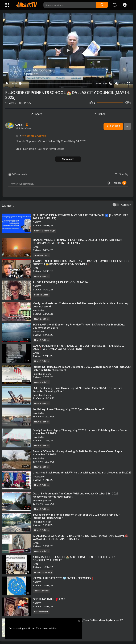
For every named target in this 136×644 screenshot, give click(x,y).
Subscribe (113, 126)
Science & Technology (44, 230)
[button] (127, 5)
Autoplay (126, 204)
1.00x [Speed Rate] (105, 83)
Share (37, 113)
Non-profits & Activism (34, 135)
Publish (120, 182)
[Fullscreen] (129, 82)
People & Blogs (41, 294)
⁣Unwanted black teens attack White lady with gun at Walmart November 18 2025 (82, 471)
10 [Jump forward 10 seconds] (111, 82)
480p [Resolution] (123, 83)
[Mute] (117, 82)
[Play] (7, 82)
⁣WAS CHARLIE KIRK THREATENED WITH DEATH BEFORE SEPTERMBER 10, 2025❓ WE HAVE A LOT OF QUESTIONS (78, 346)
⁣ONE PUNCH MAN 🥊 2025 (49, 598)
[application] (68, 50)
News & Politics (41, 276)
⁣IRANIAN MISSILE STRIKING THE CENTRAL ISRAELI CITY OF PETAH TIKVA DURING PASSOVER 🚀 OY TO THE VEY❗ (78, 240)
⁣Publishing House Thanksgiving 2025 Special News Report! (68, 408)
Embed (99, 113)
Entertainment (41, 611)
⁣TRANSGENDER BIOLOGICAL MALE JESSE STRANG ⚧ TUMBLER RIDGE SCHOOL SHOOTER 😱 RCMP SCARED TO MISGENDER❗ (81, 262)
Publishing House (42, 373)
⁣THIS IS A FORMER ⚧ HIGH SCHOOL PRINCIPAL (61, 281)
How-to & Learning (43, 572)
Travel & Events (41, 254)
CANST (22, 124)
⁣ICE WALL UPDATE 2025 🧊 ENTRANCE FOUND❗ (63, 577)
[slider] (56, 82)
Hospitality (39, 309)
